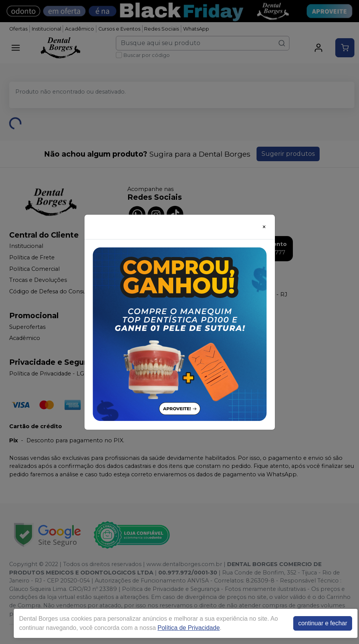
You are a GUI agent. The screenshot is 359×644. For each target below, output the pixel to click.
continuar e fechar (323, 623)
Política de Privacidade (189, 628)
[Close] (264, 227)
